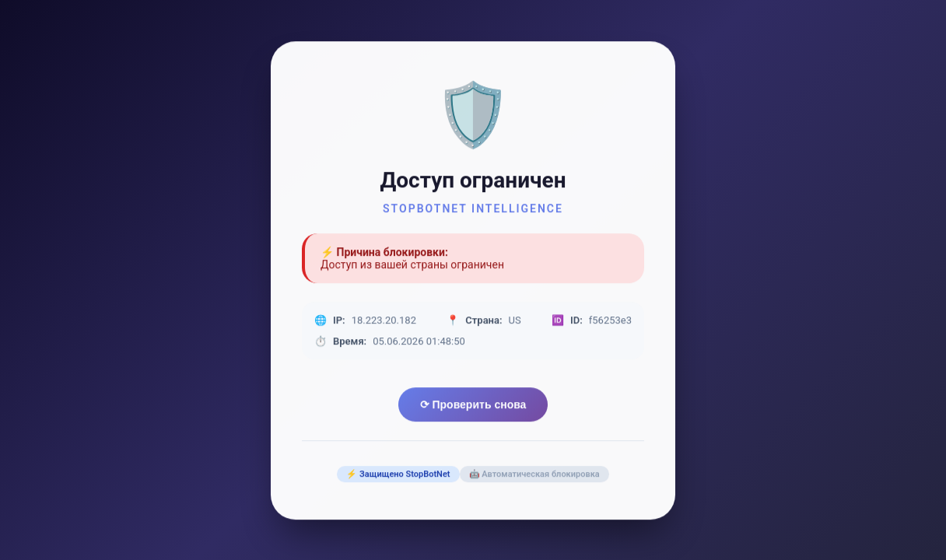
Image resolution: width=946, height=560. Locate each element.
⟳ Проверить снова (473, 406)
